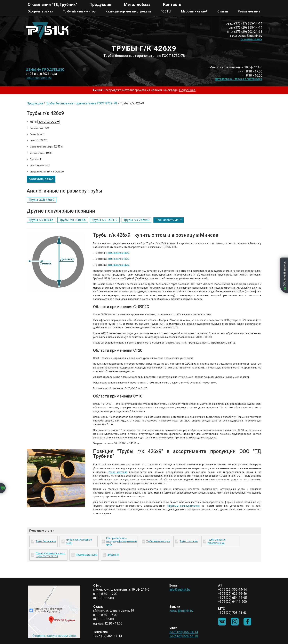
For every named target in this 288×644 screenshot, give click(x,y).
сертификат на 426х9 (118, 253)
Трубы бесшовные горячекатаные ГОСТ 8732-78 (82, 103)
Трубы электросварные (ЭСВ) (79, 541)
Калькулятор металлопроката (128, 11)
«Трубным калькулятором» (183, 506)
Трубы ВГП (113, 555)
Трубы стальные (189, 541)
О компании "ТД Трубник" (52, 4)
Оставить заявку (251, 40)
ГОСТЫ (166, 11)
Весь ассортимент (169, 220)
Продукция (100, 4)
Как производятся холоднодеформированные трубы (121, 542)
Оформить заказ (40, 11)
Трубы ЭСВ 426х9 (42, 200)
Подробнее (187, 90)
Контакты (173, 4)
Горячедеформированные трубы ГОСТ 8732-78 (50, 555)
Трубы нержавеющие (158, 541)
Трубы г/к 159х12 (105, 220)
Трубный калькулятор (79, 11)
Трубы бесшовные (46, 541)
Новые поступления (39, 78)
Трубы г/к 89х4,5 (41, 220)
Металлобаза (137, 4)
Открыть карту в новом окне (54, 636)
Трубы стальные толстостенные (217, 541)
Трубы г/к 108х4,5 (73, 220)
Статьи (223, 11)
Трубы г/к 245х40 (136, 220)
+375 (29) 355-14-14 (184, 632)
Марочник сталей (194, 11)
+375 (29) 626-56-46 (184, 636)
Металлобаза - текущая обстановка (239, 79)
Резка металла (249, 11)
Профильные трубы (87, 555)
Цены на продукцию (45, 70)
